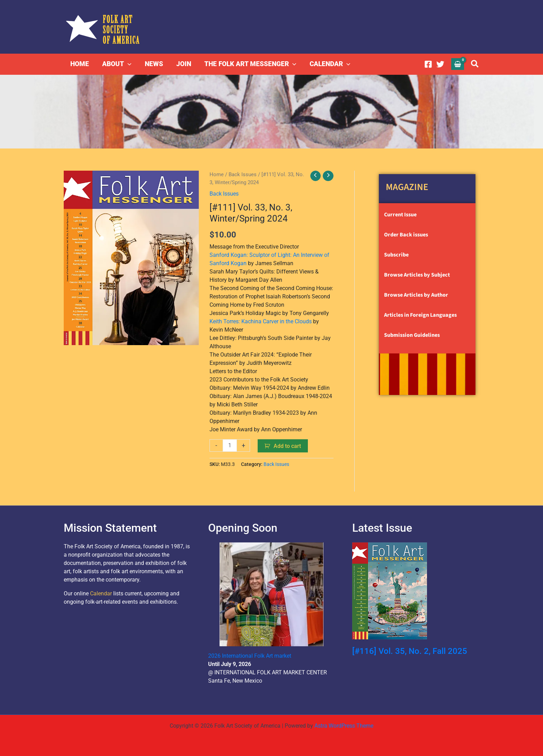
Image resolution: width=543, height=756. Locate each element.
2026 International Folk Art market (250, 655)
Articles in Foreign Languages (420, 315)
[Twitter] (440, 64)
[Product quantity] (230, 445)
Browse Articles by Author (416, 295)
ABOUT (117, 64)
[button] (128, 64)
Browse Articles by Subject (417, 275)
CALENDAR (330, 64)
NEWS (154, 64)
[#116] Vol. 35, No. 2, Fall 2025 (410, 651)
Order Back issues (406, 235)
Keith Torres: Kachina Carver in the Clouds (261, 321)
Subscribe (396, 255)
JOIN (183, 64)
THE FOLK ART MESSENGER (250, 64)
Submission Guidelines (412, 335)
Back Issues (243, 174)
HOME (80, 64)
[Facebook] (428, 64)
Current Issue (400, 215)
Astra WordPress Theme (344, 725)
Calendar (101, 593)
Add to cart (288, 446)
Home (217, 174)
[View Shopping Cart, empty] (458, 64)
